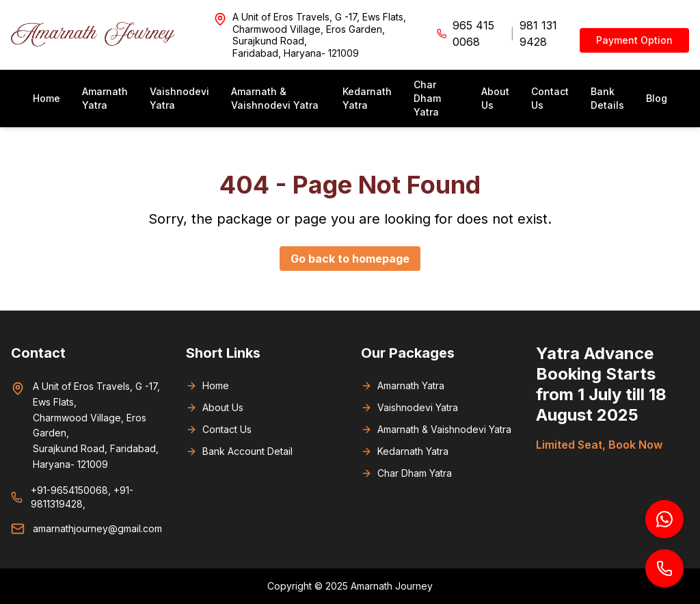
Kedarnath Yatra (367, 98)
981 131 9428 (538, 34)
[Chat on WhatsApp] (664, 519)
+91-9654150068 (69, 490)
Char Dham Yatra (427, 98)
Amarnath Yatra (105, 98)
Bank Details (607, 98)
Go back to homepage (350, 259)
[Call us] (664, 568)
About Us (495, 98)
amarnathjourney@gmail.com (97, 528)
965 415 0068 (473, 34)
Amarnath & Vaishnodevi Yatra (275, 98)
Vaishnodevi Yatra (179, 98)
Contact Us (550, 98)
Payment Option (634, 40)
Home (46, 98)
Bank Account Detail (239, 451)
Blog (657, 98)
